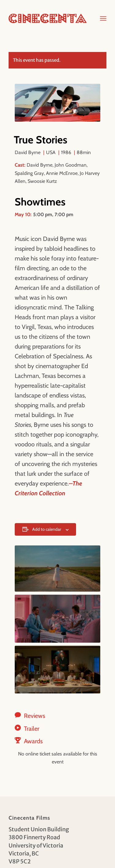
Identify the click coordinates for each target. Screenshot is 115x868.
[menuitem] (103, 18)
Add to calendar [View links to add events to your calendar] (47, 529)
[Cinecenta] (48, 18)
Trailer (32, 729)
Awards (33, 741)
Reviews (34, 716)
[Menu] (103, 18)
